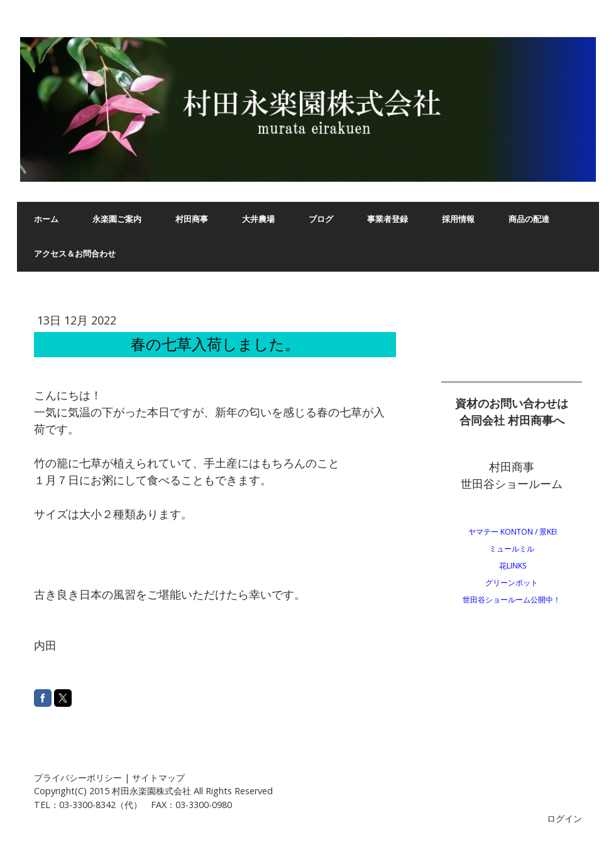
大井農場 (258, 219)
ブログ (321, 219)
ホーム (46, 219)
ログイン (564, 818)
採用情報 (458, 219)
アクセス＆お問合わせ (75, 254)
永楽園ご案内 (117, 219)
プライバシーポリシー (78, 778)
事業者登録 (388, 219)
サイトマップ (158, 778)
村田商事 (192, 219)
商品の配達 (529, 219)
